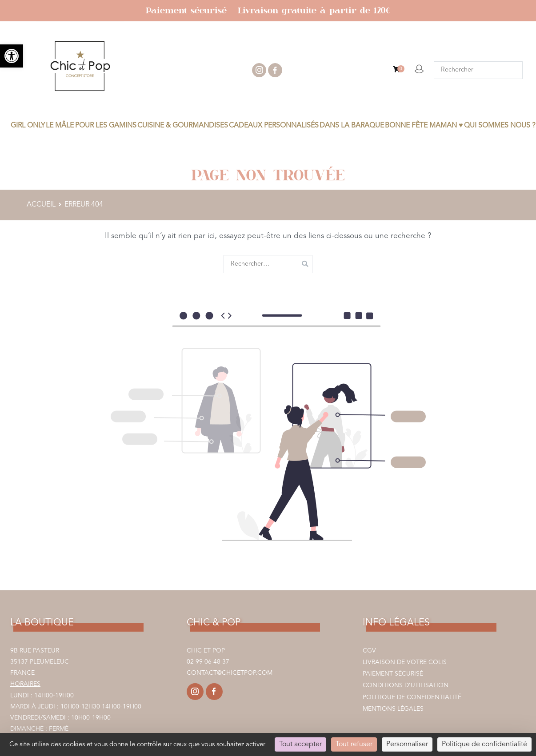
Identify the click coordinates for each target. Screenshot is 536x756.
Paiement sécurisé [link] (393, 674)
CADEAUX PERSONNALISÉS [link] (274, 126)
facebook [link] (275, 70)
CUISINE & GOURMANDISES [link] (183, 126)
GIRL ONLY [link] (28, 126)
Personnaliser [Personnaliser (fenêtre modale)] (407, 744)
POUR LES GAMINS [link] (106, 126)
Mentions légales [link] (393, 709)
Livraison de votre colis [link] (405, 662)
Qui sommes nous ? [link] (500, 126)
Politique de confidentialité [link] (412, 697)
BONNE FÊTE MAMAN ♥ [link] (424, 126)
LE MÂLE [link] (60, 126)
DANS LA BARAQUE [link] (352, 126)
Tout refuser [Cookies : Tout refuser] (354, 744)
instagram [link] (259, 70)
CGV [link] (369, 651)
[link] (12, 56)
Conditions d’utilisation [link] (406, 685)
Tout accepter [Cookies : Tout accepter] (300, 744)
